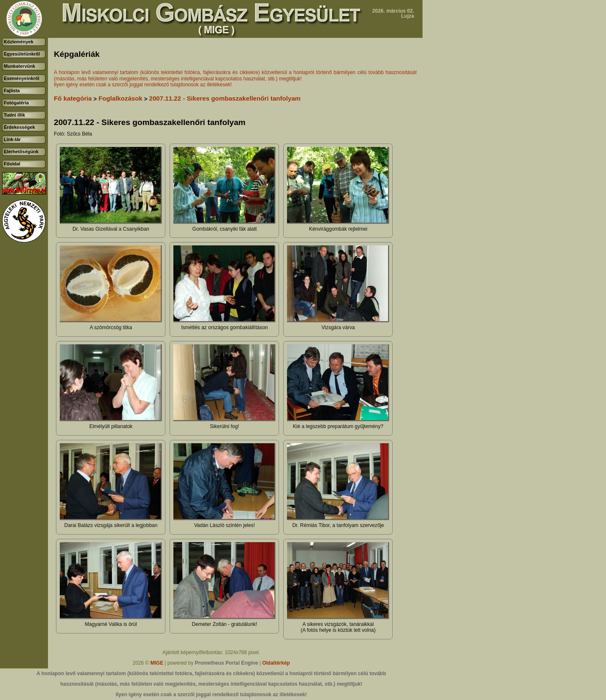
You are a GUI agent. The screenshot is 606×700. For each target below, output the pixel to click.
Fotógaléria (16, 103)
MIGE (157, 663)
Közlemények (19, 42)
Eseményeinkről (21, 78)
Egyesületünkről (22, 54)
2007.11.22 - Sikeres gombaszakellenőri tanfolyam (225, 98)
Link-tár (12, 139)
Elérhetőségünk (21, 152)
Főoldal (12, 164)
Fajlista (12, 90)
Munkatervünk (20, 66)
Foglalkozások (121, 98)
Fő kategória (73, 98)
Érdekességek (19, 127)
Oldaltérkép (276, 663)
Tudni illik (15, 115)
